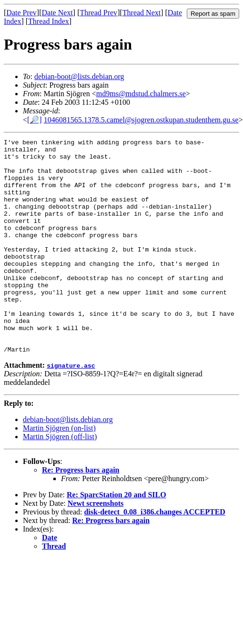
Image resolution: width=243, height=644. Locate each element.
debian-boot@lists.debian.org (79, 76)
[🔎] (35, 120)
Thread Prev (98, 13)
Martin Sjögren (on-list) (59, 471)
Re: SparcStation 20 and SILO (116, 538)
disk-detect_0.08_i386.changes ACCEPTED (154, 555)
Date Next (57, 13)
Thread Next (142, 13)
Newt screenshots (96, 546)
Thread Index (49, 21)
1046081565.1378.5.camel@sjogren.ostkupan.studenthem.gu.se (141, 120)
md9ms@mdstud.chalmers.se (141, 94)
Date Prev (21, 13)
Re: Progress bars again (81, 513)
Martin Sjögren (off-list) (60, 479)
